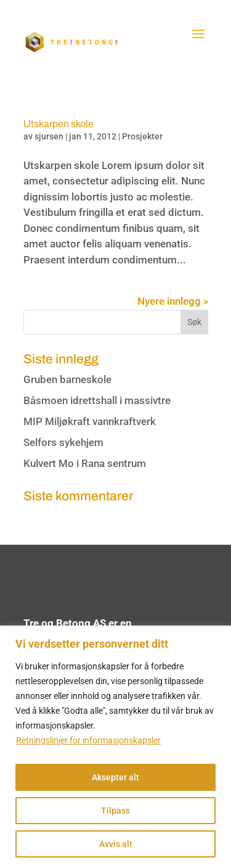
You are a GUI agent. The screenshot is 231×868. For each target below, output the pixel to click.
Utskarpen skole (59, 124)
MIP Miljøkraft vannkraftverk (90, 421)
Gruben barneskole (67, 379)
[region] (115, 747)
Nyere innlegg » (173, 301)
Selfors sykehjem (63, 442)
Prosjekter (142, 136)
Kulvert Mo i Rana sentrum (85, 463)
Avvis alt (116, 844)
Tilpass (115, 811)
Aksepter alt (115, 777)
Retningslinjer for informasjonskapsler (88, 740)
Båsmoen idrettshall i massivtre (97, 400)
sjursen (49, 136)
